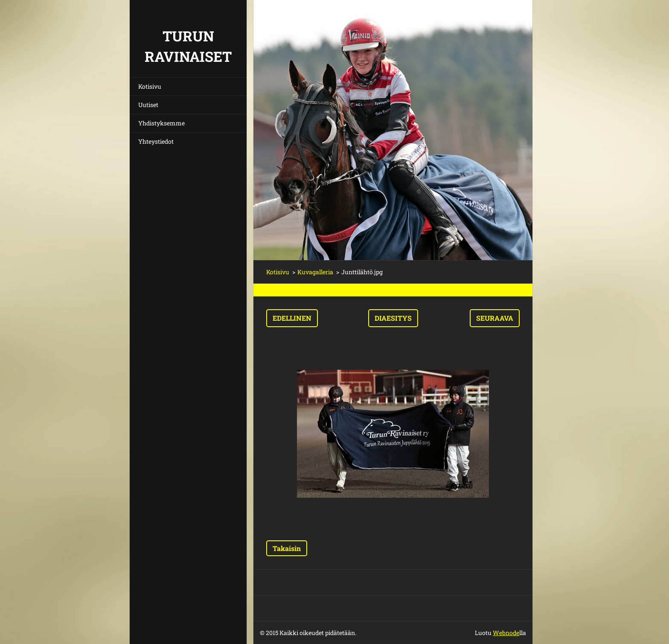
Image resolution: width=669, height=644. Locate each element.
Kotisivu (150, 86)
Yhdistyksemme (161, 123)
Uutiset (148, 105)
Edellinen (292, 318)
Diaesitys (393, 318)
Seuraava (495, 318)
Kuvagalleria (315, 272)
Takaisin (287, 548)
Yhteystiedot (156, 141)
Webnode (506, 633)
